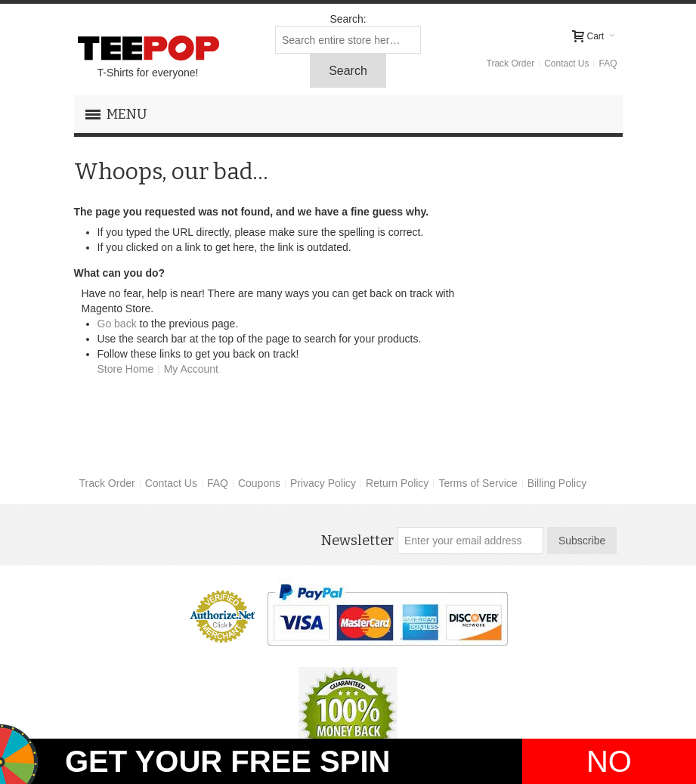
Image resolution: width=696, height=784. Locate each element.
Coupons (259, 483)
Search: (348, 19)
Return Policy (397, 483)
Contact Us (566, 64)
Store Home (126, 369)
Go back (117, 324)
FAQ (608, 64)
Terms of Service (478, 483)
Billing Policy (557, 483)
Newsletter (357, 541)
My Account (191, 369)
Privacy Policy (323, 483)
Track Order (511, 64)
